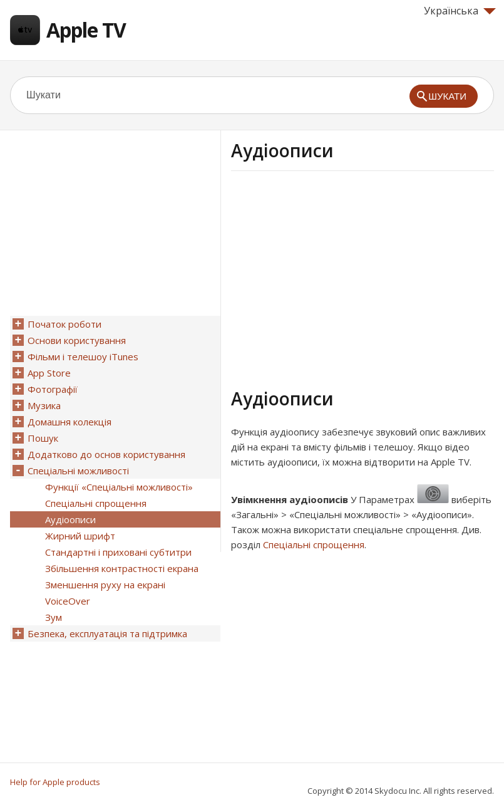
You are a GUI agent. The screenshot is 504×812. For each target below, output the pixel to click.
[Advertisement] (336, 278)
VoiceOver (68, 601)
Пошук (43, 438)
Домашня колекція (69, 422)
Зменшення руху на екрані (105, 585)
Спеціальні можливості (78, 471)
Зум (54, 617)
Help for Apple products (55, 782)
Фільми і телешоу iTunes (83, 357)
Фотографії (53, 389)
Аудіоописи (70, 519)
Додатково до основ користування (106, 454)
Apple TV (86, 30)
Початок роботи (64, 324)
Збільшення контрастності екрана (122, 568)
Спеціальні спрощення (314, 544)
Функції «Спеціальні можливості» (119, 487)
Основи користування (77, 340)
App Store (49, 373)
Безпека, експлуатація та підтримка (107, 633)
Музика (44, 405)
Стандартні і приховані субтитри (118, 552)
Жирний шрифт (80, 536)
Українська (460, 11)
